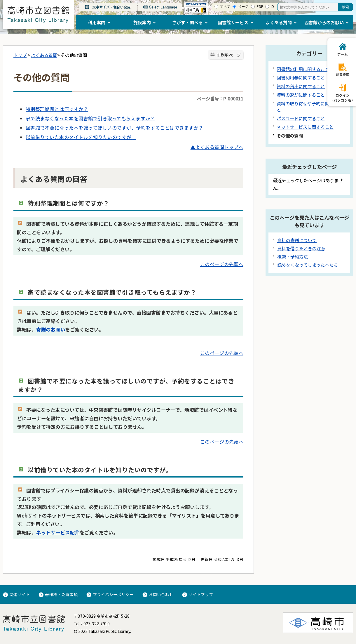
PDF (260, 6)
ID (272, 6)
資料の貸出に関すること (301, 86)
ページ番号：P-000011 (220, 98)
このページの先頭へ (222, 264)
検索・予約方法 (293, 257)
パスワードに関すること (301, 118)
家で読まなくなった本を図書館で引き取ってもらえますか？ (90, 118)
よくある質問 (44, 55)
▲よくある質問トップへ (217, 147)
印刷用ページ (229, 55)
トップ (20, 55)
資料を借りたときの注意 (301, 248)
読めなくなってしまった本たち (308, 265)
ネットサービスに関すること (305, 127)
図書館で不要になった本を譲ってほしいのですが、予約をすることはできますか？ (115, 128)
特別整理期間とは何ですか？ (57, 109)
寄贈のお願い (51, 329)
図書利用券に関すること (301, 77)
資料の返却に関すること (301, 95)
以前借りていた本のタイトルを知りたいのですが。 (81, 137)
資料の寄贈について (297, 240)
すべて (225, 6)
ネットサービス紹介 (58, 532)
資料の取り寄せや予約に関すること (309, 106)
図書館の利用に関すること (303, 69)
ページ (243, 6)
